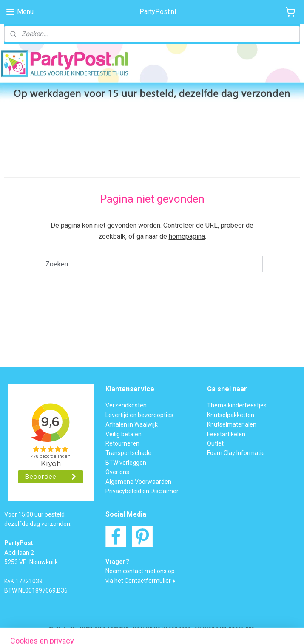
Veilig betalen (124, 434)
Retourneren (122, 443)
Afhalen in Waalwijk (132, 424)
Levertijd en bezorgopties (139, 415)
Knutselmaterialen (232, 424)
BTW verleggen (126, 463)
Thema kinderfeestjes (237, 405)
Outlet (215, 443)
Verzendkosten (126, 405)
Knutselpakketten (231, 415)
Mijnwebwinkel (239, 628)
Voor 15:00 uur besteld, (35, 514)
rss (136, 628)
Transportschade (128, 453)
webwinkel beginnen (167, 628)
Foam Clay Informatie (236, 453)
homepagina (187, 236)
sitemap (120, 628)
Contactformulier (148, 581)
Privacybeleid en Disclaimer (142, 491)
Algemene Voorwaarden (138, 482)
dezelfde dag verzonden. (38, 524)
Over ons (117, 472)
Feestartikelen (226, 434)
